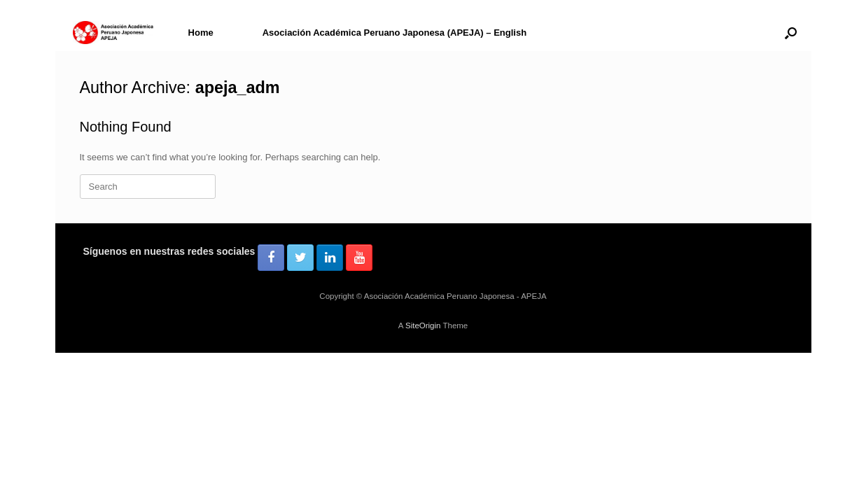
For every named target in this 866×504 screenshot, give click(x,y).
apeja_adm (238, 87)
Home (201, 33)
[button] (791, 33)
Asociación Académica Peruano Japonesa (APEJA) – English (394, 33)
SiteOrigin (423, 325)
